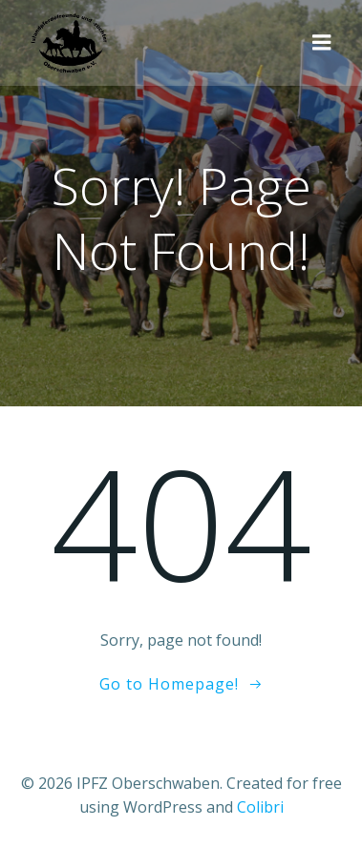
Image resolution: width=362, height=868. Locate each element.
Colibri (260, 807)
